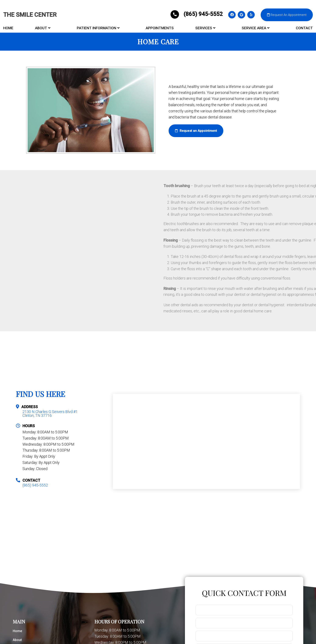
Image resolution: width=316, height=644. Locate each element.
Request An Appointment (287, 15)
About (41, 28)
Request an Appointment (196, 131)
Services (204, 28)
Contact (304, 28)
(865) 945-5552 (197, 14)
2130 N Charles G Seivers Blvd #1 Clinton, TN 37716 (50, 414)
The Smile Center (30, 15)
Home (8, 28)
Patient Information (96, 28)
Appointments (160, 28)
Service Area (254, 28)
